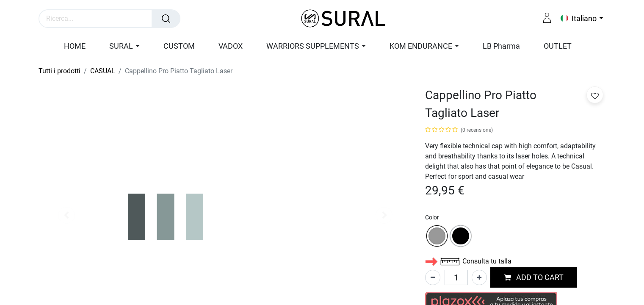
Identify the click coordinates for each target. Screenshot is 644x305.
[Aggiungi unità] (479, 277)
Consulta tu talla (468, 261)
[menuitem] (79, 47)
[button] (534, 278)
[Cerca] (166, 19)
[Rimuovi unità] (433, 277)
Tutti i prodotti (59, 71)
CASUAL (103, 71)
